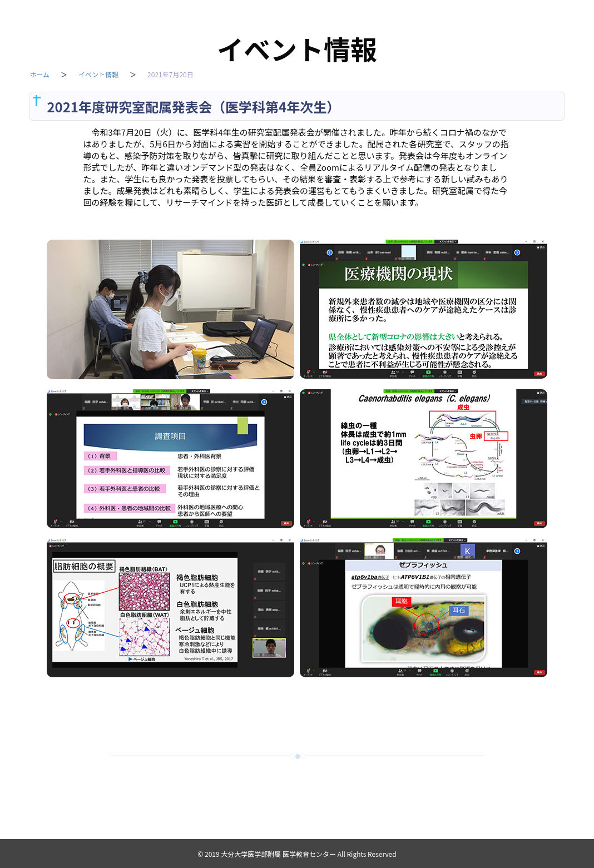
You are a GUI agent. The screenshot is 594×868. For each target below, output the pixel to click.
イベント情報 (98, 76)
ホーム (39, 76)
